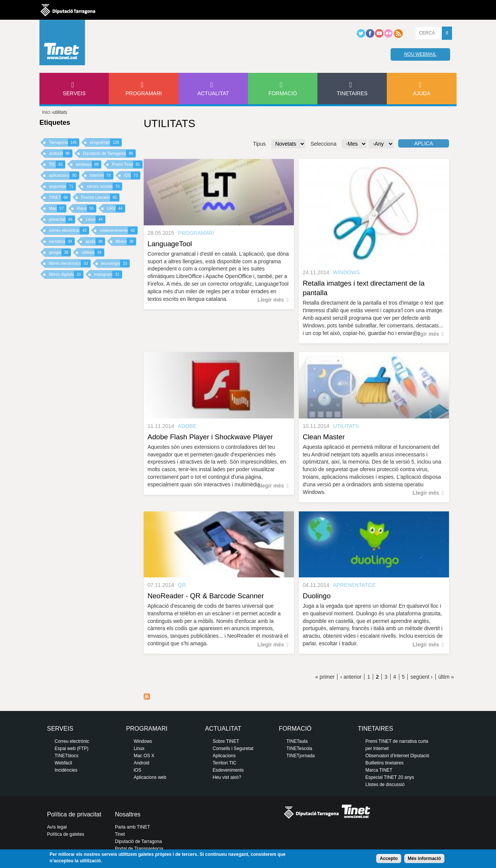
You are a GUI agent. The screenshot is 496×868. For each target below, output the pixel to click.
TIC (57, 164)
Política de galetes (66, 834)
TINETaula (297, 741)
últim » (446, 677)
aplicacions (64, 175)
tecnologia (115, 263)
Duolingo (317, 596)
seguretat (62, 186)
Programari (144, 93)
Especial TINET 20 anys (390, 777)
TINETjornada (301, 756)
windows (89, 164)
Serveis (74, 93)
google (60, 252)
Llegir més (271, 300)
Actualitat (213, 93)
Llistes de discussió (385, 785)
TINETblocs (67, 756)
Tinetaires (352, 93)
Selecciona (324, 144)
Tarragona (64, 142)
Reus (87, 208)
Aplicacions (224, 756)
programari (106, 142)
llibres (126, 241)
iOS (132, 175)
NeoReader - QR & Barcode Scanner (206, 596)
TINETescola (299, 748)
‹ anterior (351, 677)
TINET (60, 197)
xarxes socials (104, 186)
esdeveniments (119, 230)
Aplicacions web (150, 777)
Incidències (66, 770)
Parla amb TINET (132, 827)
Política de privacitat (74, 814)
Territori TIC (224, 763)
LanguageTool (170, 244)
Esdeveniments (228, 770)
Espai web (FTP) (71, 748)
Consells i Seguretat (233, 748)
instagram (108, 274)
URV (116, 208)
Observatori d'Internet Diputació (397, 756)
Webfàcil (63, 763)
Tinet (120, 834)
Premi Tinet (127, 164)
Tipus (259, 144)
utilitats (93, 252)
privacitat (62, 219)
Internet (102, 175)
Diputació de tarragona (68, 10)
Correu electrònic (72, 741)
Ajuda (422, 93)
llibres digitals (66, 274)
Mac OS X (144, 756)
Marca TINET (379, 770)
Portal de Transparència (139, 849)
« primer (325, 677)
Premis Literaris (100, 197)
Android (141, 763)
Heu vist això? (227, 777)
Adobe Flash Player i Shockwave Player (210, 437)
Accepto (388, 859)
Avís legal (57, 827)
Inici (46, 112)
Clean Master (324, 437)
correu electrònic (69, 230)
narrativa (62, 241)
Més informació (424, 859)
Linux (95, 219)
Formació (283, 93)
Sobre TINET (226, 741)
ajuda (95, 241)
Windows (143, 741)
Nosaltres (128, 814)
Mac (58, 208)
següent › (421, 677)
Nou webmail (420, 54)
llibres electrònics (70, 263)
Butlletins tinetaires (385, 763)
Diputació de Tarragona (109, 153)
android (61, 153)
